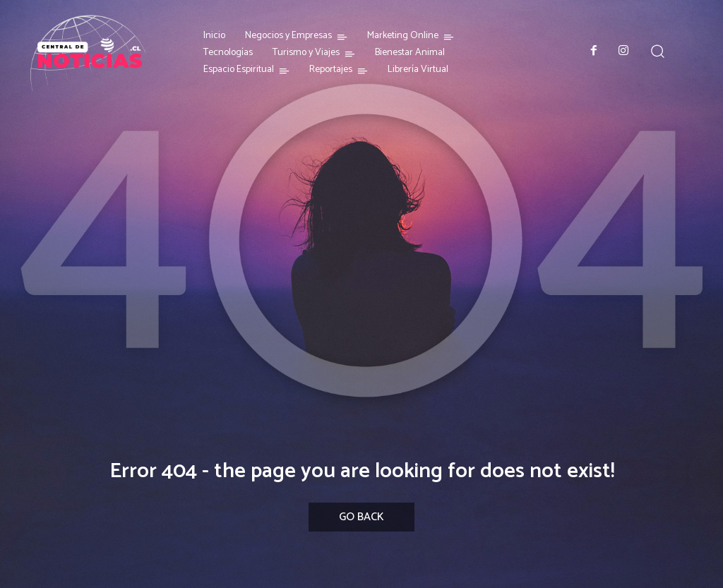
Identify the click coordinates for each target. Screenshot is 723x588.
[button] (658, 50)
